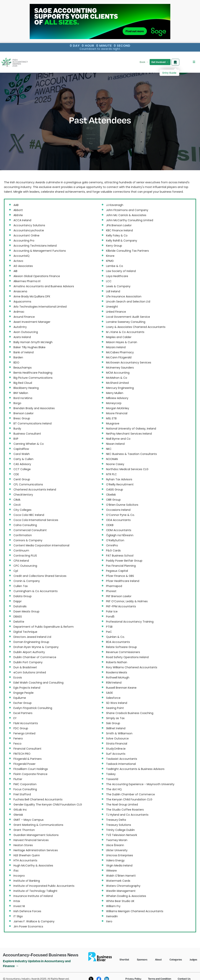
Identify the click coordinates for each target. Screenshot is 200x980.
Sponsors (142, 959)
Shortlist (124, 959)
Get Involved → (160, 62)
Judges (193, 959)
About (158, 959)
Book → (144, 62)
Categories (176, 959)
